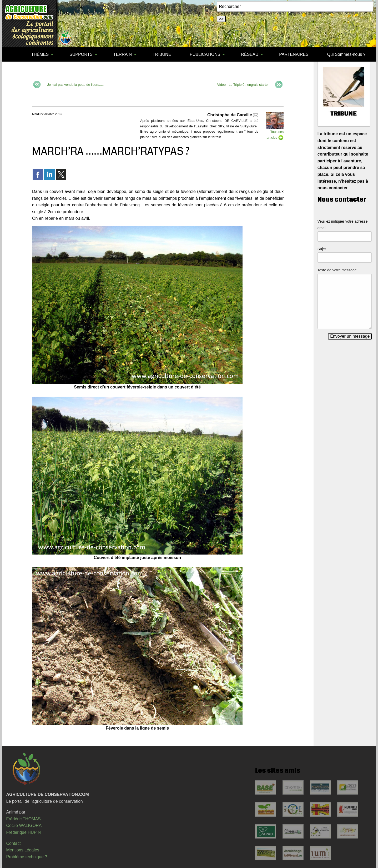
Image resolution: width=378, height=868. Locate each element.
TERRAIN (123, 54)
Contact (14, 843)
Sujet (322, 249)
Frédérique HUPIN (24, 832)
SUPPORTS (81, 54)
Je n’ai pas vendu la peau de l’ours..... (76, 85)
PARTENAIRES (294, 54)
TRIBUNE (162, 54)
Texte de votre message (337, 270)
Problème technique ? (27, 857)
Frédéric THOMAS (24, 819)
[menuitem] (13, 54)
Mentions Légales (23, 850)
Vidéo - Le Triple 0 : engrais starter (243, 85)
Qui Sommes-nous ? (346, 54)
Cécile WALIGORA (24, 825)
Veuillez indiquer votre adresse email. (343, 225)
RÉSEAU (250, 54)
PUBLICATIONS (205, 54)
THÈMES (40, 54)
